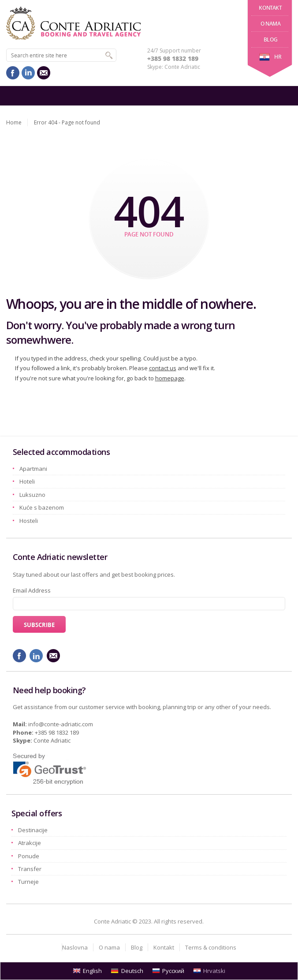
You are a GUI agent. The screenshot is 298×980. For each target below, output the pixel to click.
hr (270, 57)
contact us (163, 368)
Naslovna (75, 947)
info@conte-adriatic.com (61, 724)
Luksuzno (32, 495)
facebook (13, 73)
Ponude (29, 856)
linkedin (28, 73)
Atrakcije (30, 843)
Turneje (28, 882)
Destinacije (33, 830)
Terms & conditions (211, 947)
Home (14, 122)
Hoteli (27, 481)
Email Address (32, 590)
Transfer (30, 869)
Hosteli (29, 521)
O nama (271, 24)
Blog (270, 39)
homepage (170, 378)
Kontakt (270, 8)
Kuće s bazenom (42, 507)
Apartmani (33, 469)
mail (44, 73)
